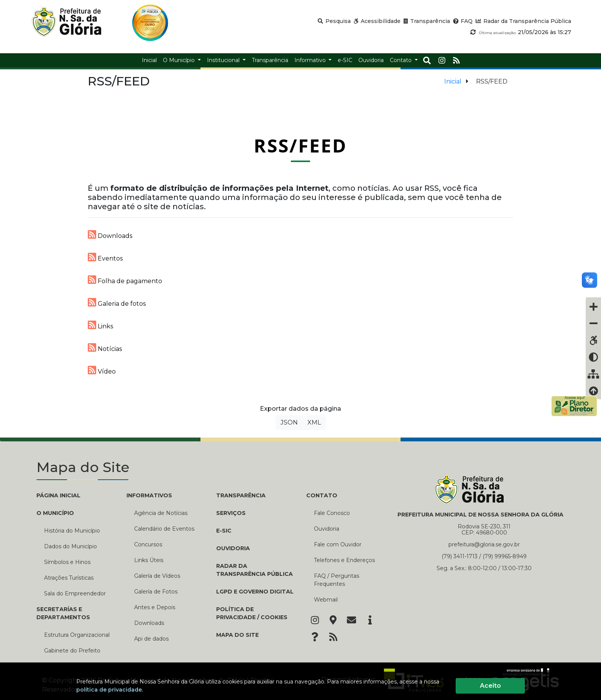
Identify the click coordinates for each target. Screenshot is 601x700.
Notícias (105, 348)
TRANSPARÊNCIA (241, 495)
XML (314, 422)
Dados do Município (71, 546)
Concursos (148, 544)
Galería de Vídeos (157, 576)
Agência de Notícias (161, 513)
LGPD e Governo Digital (255, 592)
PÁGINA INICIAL (58, 495)
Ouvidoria (233, 548)
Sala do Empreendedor (75, 593)
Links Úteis (149, 560)
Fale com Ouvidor (338, 544)
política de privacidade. (110, 690)
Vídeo (102, 370)
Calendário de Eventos (164, 529)
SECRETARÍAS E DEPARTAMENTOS (63, 613)
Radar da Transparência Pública (255, 570)
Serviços (231, 513)
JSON (289, 422)
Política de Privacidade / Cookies (252, 613)
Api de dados (151, 639)
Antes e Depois (155, 607)
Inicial (453, 81)
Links (100, 325)
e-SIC (224, 531)
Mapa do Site (237, 635)
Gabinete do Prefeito (72, 651)
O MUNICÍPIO (55, 513)
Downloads (110, 234)
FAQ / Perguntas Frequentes (337, 580)
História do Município (72, 531)
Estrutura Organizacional (77, 635)
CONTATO (322, 495)
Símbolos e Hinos (67, 562)
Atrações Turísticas (69, 578)
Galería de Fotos (156, 592)
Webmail (326, 600)
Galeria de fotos (117, 302)
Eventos (105, 257)
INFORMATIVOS (149, 495)
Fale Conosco (332, 513)
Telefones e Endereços (344, 560)
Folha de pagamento (125, 280)
